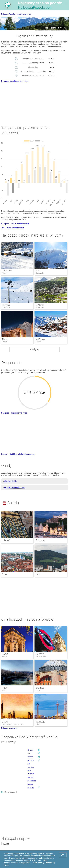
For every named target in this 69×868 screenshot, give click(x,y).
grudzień (31, 787)
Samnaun (6, 305)
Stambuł (40, 688)
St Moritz (40, 305)
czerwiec (31, 767)
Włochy (5, 690)
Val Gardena (7, 271)
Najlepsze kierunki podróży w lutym (15, 81)
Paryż (5, 654)
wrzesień (31, 777)
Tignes (5, 339)
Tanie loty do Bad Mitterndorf (13, 228)
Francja (5, 657)
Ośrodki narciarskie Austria (15, 487)
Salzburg (41, 540)
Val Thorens (41, 339)
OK (63, 855)
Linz (38, 574)
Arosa (38, 271)
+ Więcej (34, 349)
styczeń (30, 750)
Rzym (5, 688)
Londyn (40, 654)
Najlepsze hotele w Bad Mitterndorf (15, 224)
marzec (30, 757)
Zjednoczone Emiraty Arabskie (13, 724)
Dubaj (5, 722)
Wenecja (41, 722)
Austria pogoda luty (24, 14)
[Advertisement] (34, 102)
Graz (5, 574)
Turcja (38, 690)
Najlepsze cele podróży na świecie (15, 413)
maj (29, 764)
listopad (30, 784)
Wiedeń (6, 540)
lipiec (29, 770)
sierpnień (31, 774)
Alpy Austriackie (10, 481)
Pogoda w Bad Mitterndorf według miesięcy (18, 454)
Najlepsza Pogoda (8, 14)
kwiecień (31, 760)
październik (32, 781)
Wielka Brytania (41, 657)
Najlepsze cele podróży (10, 728)
